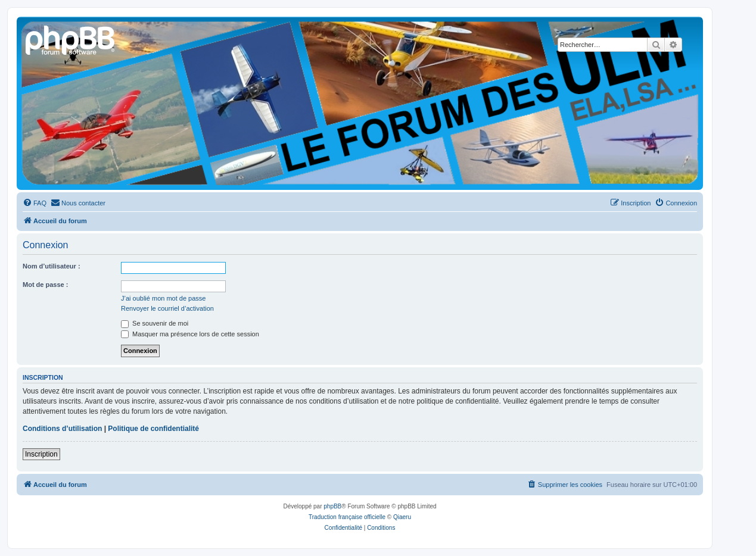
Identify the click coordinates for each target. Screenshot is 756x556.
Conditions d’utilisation (62, 429)
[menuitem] (35, 203)
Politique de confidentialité (153, 429)
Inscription (41, 454)
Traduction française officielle (347, 517)
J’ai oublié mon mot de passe (163, 298)
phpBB (332, 506)
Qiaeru (402, 517)
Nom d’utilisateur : (52, 266)
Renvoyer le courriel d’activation (167, 308)
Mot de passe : (45, 285)
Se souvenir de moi (155, 323)
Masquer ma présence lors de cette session (190, 334)
